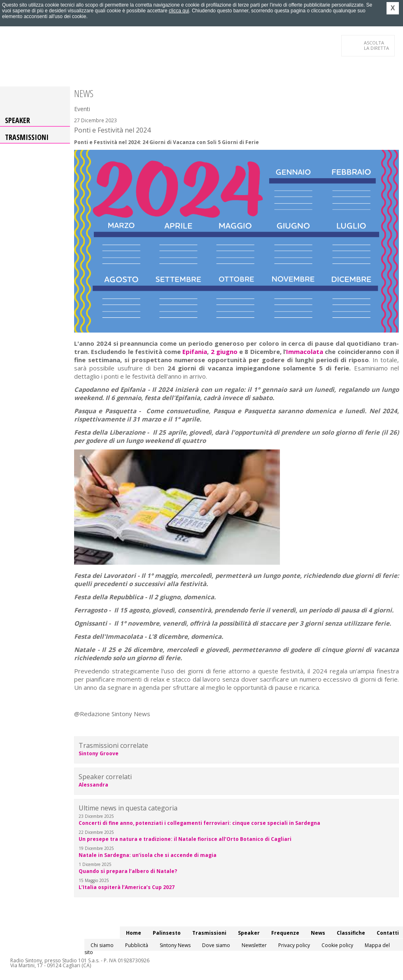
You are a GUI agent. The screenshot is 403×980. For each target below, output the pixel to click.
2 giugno (224, 351)
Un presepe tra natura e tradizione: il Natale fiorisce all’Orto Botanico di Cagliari (185, 839)
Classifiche (351, 933)
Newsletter (254, 945)
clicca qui (179, 11)
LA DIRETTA (377, 45)
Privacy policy (294, 945)
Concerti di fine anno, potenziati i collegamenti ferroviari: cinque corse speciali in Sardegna (199, 823)
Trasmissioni (27, 137)
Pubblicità (137, 945)
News (318, 933)
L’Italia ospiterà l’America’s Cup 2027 (127, 887)
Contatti (388, 933)
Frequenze (285, 933)
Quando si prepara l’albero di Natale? (128, 871)
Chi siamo (102, 945)
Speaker (17, 120)
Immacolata (305, 351)
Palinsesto (167, 933)
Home (134, 933)
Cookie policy (337, 945)
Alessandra (93, 785)
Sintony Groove (99, 753)
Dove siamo (216, 945)
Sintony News (175, 945)
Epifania (195, 351)
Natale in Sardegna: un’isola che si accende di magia (148, 855)
